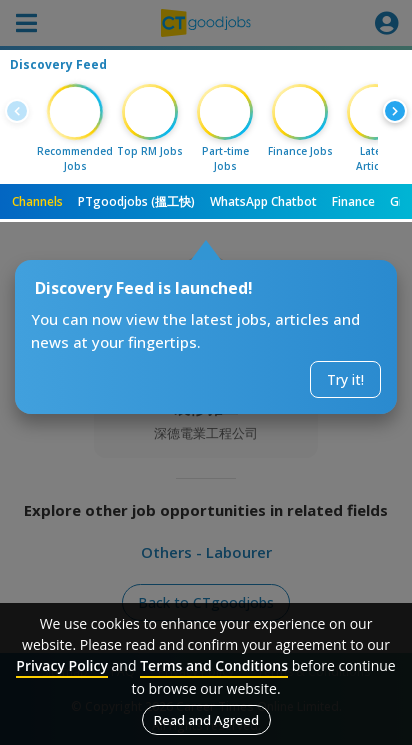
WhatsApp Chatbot (263, 201)
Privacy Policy (62, 665)
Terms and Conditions (214, 665)
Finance (353, 201)
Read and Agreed (206, 720)
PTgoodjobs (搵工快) (136, 201)
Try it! (345, 379)
